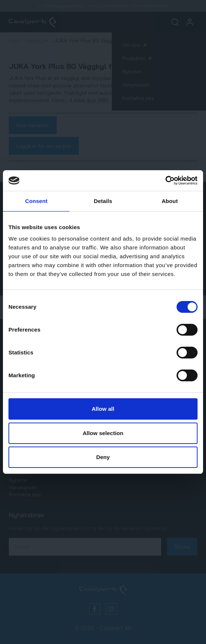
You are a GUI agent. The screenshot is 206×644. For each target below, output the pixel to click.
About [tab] (170, 201)
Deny (103, 457)
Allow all (103, 409)
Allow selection (103, 433)
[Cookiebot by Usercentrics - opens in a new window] (165, 181)
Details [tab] (103, 201)
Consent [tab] (36, 201)
